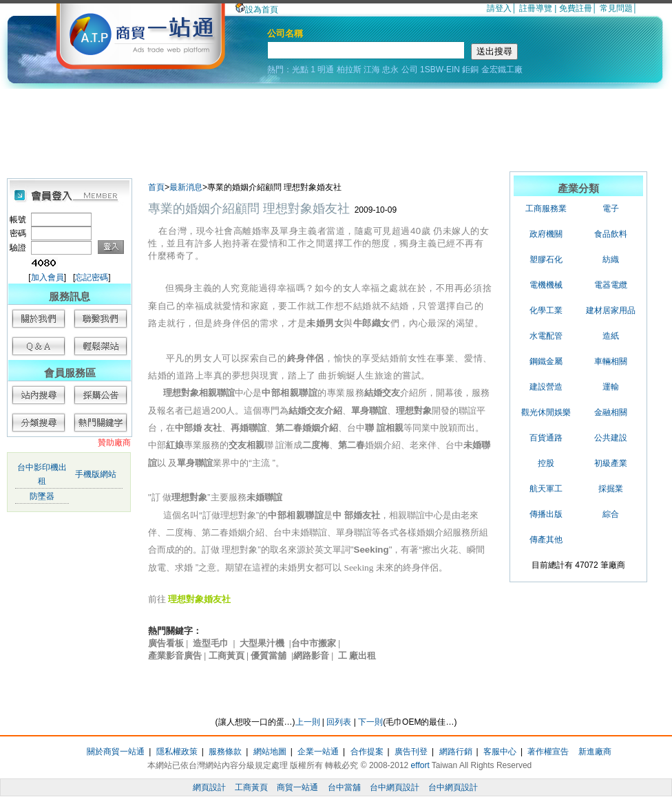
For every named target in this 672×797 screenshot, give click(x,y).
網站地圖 (270, 752)
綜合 (611, 514)
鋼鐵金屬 (546, 361)
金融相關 (611, 412)
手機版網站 (96, 474)
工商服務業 (546, 209)
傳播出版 (546, 514)
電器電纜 (611, 285)
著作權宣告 (548, 752)
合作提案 (367, 752)
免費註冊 (576, 8)
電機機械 (546, 285)
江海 (372, 70)
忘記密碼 (92, 277)
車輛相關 (611, 361)
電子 (611, 209)
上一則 (308, 722)
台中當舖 (344, 787)
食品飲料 (611, 234)
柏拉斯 (349, 70)
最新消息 (186, 187)
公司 (410, 70)
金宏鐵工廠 (502, 70)
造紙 (611, 336)
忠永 (390, 70)
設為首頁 (257, 10)
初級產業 (611, 463)
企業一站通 (318, 752)
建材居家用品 (611, 310)
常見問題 (616, 8)
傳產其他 (546, 540)
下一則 (370, 722)
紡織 (611, 259)
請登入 (499, 8)
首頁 (156, 187)
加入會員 (48, 277)
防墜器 (42, 496)
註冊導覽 (536, 8)
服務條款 (225, 752)
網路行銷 (456, 752)
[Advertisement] (336, 127)
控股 (546, 463)
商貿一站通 (297, 787)
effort (420, 765)
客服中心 (500, 752)
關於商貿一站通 (116, 752)
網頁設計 (209, 787)
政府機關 (546, 234)
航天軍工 (546, 489)
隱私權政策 (177, 752)
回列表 (339, 722)
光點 (300, 70)
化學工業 (546, 310)
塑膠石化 (546, 259)
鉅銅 (470, 70)
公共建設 (611, 438)
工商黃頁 (251, 787)
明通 (326, 70)
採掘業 (611, 489)
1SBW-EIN (440, 70)
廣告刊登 (411, 752)
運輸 (611, 387)
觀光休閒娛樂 (546, 412)
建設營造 (546, 387)
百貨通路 (546, 438)
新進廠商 (595, 752)
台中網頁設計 (395, 787)
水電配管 (546, 336)
